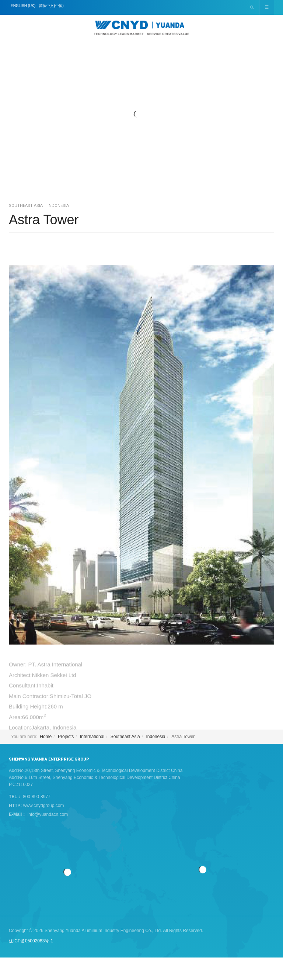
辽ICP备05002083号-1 (31, 941)
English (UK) (23, 6)
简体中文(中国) (51, 6)
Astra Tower (44, 220)
